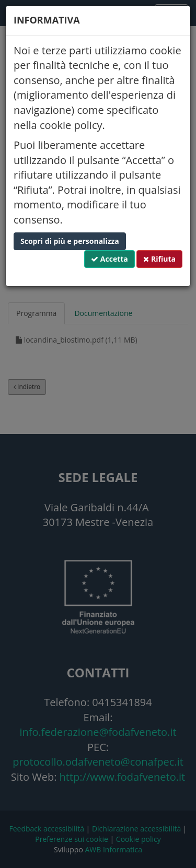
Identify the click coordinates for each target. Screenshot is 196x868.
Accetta (109, 259)
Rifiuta (159, 259)
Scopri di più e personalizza (70, 241)
